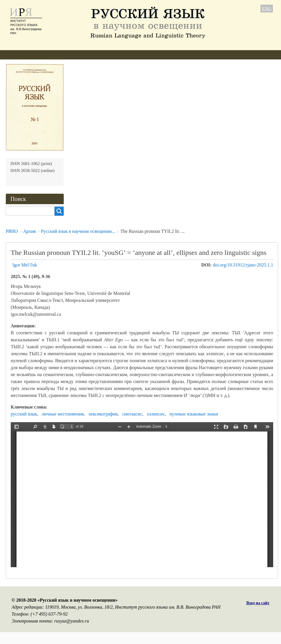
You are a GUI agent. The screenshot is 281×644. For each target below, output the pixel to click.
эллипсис (156, 414)
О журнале (17, 55)
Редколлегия (51, 55)
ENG (267, 9)
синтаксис (132, 414)
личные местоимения (63, 414)
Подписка (178, 55)
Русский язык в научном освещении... (78, 231)
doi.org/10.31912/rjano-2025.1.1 (243, 265)
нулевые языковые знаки (194, 414)
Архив (151, 55)
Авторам (84, 55)
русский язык (24, 414)
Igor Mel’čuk (25, 265)
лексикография (103, 414)
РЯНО (12, 231)
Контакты (209, 55)
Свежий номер (118, 55)
